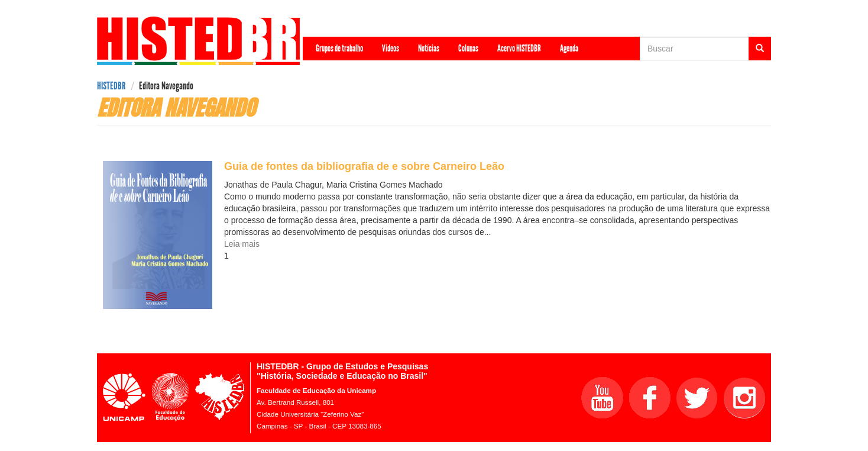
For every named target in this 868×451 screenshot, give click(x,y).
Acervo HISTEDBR (519, 48)
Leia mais (242, 244)
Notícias (429, 48)
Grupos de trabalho (339, 48)
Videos (391, 48)
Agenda (569, 48)
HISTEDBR (111, 86)
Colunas (468, 48)
